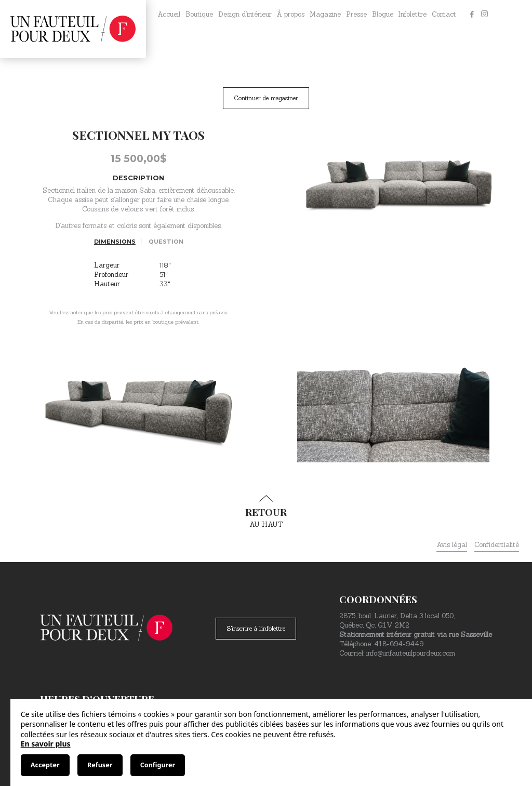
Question (166, 242)
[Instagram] (484, 15)
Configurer (158, 765)
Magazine (325, 14)
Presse (356, 14)
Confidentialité (497, 545)
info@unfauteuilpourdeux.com (411, 653)
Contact (444, 14)
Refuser (100, 765)
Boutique (199, 14)
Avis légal (452, 545)
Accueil (169, 14)
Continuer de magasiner (266, 98)
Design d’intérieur (245, 14)
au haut (266, 512)
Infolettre (412, 14)
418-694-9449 (399, 644)
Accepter (45, 765)
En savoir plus (46, 744)
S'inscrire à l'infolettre (256, 628)
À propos (290, 14)
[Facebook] (472, 15)
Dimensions (115, 242)
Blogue (383, 14)
